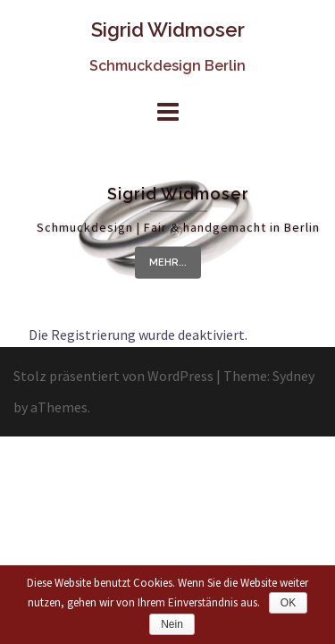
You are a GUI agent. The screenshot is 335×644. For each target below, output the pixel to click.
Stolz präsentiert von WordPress (113, 376)
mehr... (168, 263)
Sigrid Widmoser (168, 30)
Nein (172, 624)
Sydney (293, 376)
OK (288, 603)
